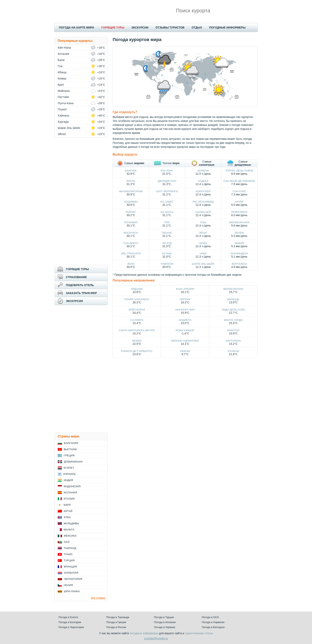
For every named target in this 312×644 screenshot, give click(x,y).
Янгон (131, 181)
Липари (185, 299)
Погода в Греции (116, 622)
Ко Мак (167, 253)
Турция (69, 560)
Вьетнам (70, 449)
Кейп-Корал (137, 310)
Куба (67, 517)
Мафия (239, 243)
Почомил (131, 222)
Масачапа (131, 233)
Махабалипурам (131, 191)
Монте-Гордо (233, 320)
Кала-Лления (185, 289)
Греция (69, 455)
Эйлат (203, 233)
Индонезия (72, 486)
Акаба (203, 243)
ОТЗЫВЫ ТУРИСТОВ (170, 27)
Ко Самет (167, 202)
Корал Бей (203, 191)
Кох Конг (167, 171)
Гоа (60, 66)
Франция (70, 567)
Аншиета (185, 320)
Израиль (69, 474)
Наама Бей (203, 212)
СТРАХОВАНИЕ (76, 277)
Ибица (62, 72)
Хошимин (131, 202)
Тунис (68, 554)
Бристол (233, 330)
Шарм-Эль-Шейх (203, 264)
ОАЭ (67, 542)
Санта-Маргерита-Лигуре (137, 330)
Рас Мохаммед (203, 202)
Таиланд (70, 548)
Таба (203, 222)
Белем (239, 233)
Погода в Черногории (71, 627)
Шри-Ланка (72, 591)
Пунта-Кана (66, 103)
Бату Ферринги (167, 191)
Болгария (71, 443)
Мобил (137, 341)
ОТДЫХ (197, 27)
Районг (131, 212)
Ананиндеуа (239, 253)
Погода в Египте (68, 617)
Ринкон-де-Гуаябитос (137, 351)
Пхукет (62, 109)
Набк (203, 253)
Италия (69, 499)
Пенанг (167, 233)
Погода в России (116, 627)
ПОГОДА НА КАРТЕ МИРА (77, 27)
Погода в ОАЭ (210, 617)
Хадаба (203, 181)
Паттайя (63, 97)
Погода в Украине (165, 627)
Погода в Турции (164, 617)
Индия (68, 480)
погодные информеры (144, 633)
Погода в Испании (165, 622)
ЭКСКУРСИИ (140, 27)
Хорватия (71, 573)
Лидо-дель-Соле (233, 310)
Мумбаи (203, 171)
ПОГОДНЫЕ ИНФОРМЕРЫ (227, 27)
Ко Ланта (167, 212)
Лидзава (137, 289)
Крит (61, 85)
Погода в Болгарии (70, 622)
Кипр (67, 505)
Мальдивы (71, 523)
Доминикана (73, 462)
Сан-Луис (239, 191)
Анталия (63, 54)
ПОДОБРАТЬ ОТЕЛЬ (80, 285)
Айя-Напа (64, 48)
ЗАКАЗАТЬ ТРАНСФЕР (81, 293)
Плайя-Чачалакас (137, 299)
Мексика (70, 536)
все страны (98, 598)
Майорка (64, 91)
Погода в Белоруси (213, 627)
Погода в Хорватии (213, 622)
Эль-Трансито (131, 253)
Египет (69, 468)
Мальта (69, 530)
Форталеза (239, 264)
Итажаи (233, 351)
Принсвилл (239, 212)
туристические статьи (199, 633)
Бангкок (131, 171)
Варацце (233, 299)
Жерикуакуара (239, 222)
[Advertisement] (81, 201)
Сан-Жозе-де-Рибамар (239, 181)
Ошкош (185, 351)
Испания (70, 493)
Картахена (233, 341)
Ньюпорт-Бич (185, 310)
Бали (61, 60)
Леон (131, 264)
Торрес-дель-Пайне (239, 171)
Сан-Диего (131, 243)
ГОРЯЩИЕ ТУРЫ (113, 27)
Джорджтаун (167, 181)
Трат (167, 222)
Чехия (68, 585)
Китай (68, 511)
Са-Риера (137, 320)
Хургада (63, 122)
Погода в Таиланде (118, 617)
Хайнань (64, 116)
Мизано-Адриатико (185, 341)
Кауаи (239, 202)
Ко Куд (167, 243)
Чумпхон (167, 264)
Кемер (62, 78)
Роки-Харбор (185, 330)
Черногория (73, 579)
